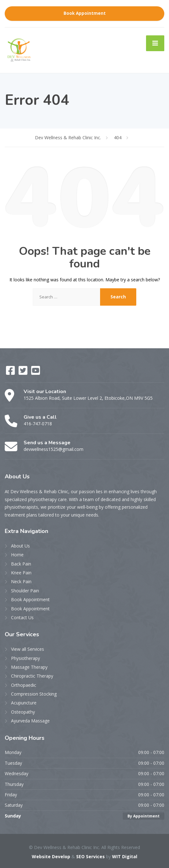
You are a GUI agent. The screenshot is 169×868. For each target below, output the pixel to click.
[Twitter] (24, 372)
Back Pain (21, 564)
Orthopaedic (24, 685)
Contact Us (22, 617)
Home (17, 555)
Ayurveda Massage (30, 721)
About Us (20, 546)
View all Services (28, 649)
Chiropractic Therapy (32, 676)
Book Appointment (85, 13)
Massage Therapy (29, 667)
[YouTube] (36, 372)
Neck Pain (21, 581)
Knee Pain (21, 573)
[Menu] (155, 43)
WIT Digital (125, 856)
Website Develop (51, 856)
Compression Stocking (34, 694)
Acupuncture (24, 703)
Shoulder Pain (25, 591)
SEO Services (90, 856)
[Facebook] (11, 372)
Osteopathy (23, 712)
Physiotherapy (25, 658)
